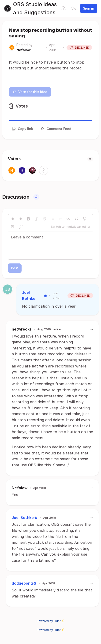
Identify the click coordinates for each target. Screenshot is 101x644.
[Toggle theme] (74, 8)
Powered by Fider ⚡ (51, 621)
